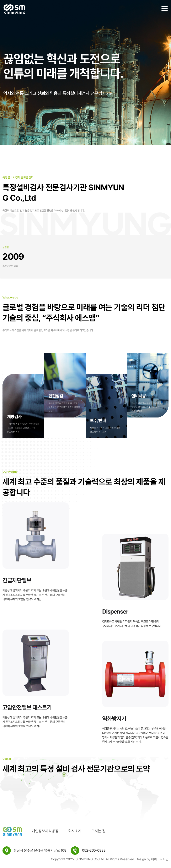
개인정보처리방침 (45, 831)
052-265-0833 (94, 850)
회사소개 (75, 831)
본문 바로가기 (0, 0)
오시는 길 (98, 831)
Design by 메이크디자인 (152, 859)
